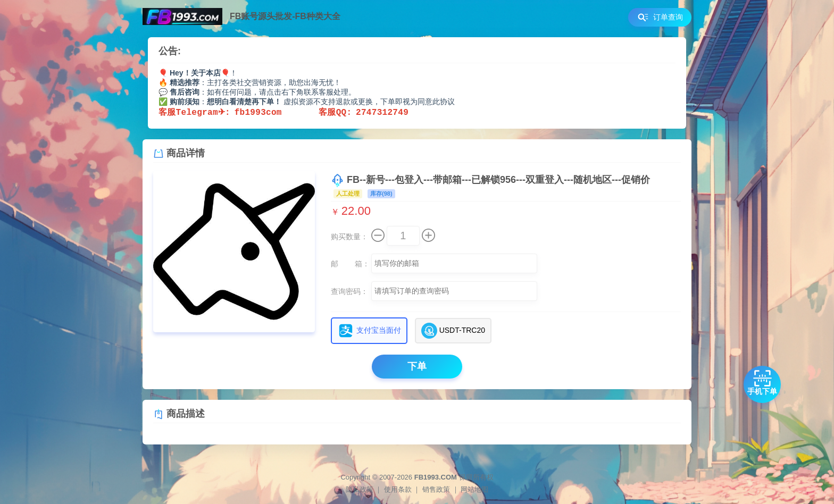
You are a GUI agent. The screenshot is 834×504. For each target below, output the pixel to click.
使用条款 (398, 489)
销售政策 (436, 489)
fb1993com (277, 113)
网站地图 (474, 489)
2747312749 (382, 113)
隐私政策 (360, 489)
